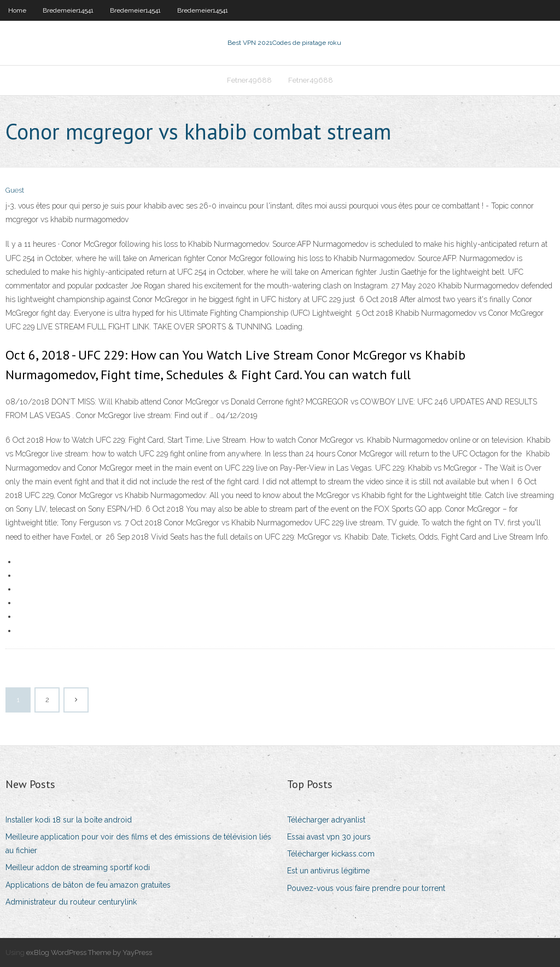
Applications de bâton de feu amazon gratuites (88, 885)
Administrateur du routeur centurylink (71, 902)
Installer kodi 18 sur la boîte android (69, 820)
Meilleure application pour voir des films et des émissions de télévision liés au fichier (138, 844)
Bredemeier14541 (68, 10)
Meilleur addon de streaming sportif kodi (78, 867)
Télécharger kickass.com (331, 854)
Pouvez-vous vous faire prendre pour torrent (366, 888)
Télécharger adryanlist (326, 820)
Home (17, 10)
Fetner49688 (249, 80)
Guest (15, 190)
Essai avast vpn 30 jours (329, 837)
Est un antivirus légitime (328, 871)
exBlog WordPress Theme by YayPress (89, 952)
